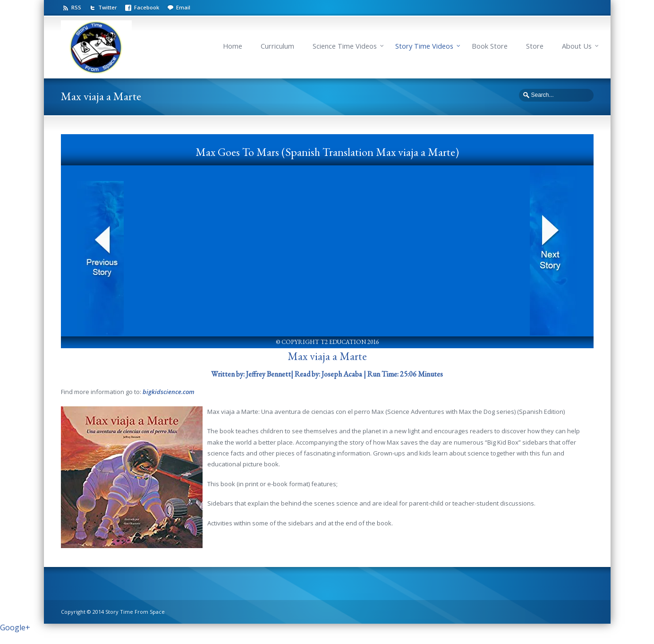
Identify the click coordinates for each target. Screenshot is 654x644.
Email (183, 7)
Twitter (108, 7)
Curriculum (277, 46)
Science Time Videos (345, 46)
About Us (577, 46)
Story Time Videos (424, 46)
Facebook (147, 7)
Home (233, 46)
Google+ (15, 627)
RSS (76, 7)
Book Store (490, 46)
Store (535, 46)
